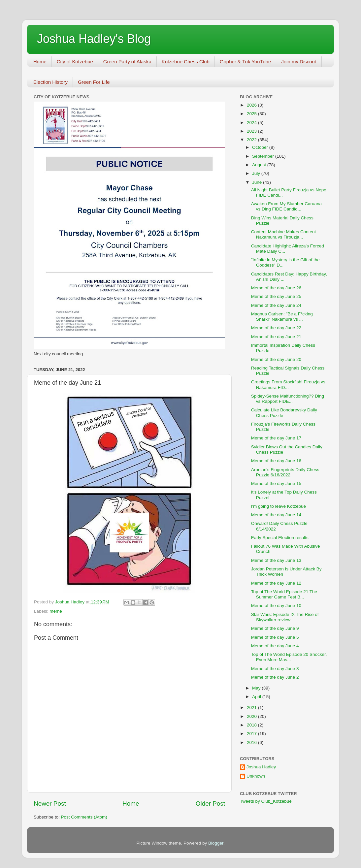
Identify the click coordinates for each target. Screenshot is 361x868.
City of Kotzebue (75, 62)
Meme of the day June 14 (276, 515)
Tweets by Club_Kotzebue (266, 801)
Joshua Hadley (261, 767)
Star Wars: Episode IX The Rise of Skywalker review (285, 617)
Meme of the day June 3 (275, 669)
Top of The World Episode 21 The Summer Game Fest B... (284, 594)
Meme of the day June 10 (276, 606)
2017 (252, 734)
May (257, 688)
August (260, 165)
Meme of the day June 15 (276, 483)
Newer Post (50, 804)
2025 (252, 114)
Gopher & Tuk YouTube (245, 62)
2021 (252, 707)
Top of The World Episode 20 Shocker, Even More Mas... (289, 657)
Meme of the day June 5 (275, 637)
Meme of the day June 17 (276, 438)
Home (40, 62)
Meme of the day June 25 (276, 296)
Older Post (210, 804)
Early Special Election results (280, 538)
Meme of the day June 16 (276, 461)
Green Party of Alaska (127, 62)
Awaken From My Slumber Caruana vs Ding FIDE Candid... (286, 206)
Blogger (216, 843)
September (264, 156)
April (257, 697)
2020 (252, 716)
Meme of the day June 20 (276, 359)
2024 (252, 123)
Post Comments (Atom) (84, 817)
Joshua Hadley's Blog (94, 39)
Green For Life (94, 82)
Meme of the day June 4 (275, 646)
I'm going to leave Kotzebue (279, 506)
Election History (50, 82)
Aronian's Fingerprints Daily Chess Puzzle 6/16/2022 (285, 472)
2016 (252, 742)
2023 (252, 131)
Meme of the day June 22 (276, 328)
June (258, 182)
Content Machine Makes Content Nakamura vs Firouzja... (284, 234)
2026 (252, 105)
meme (56, 611)
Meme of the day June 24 (276, 305)
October (261, 147)
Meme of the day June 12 (276, 583)
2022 (252, 140)
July (257, 173)
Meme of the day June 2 (275, 677)
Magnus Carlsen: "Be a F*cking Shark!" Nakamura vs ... (282, 317)
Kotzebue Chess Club (186, 62)
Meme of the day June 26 (276, 288)
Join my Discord (299, 62)
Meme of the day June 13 (276, 560)
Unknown (256, 776)
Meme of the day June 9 (275, 628)
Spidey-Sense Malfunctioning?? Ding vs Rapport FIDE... (288, 399)
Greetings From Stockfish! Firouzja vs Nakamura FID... (288, 385)
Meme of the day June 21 (276, 337)
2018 (252, 725)
